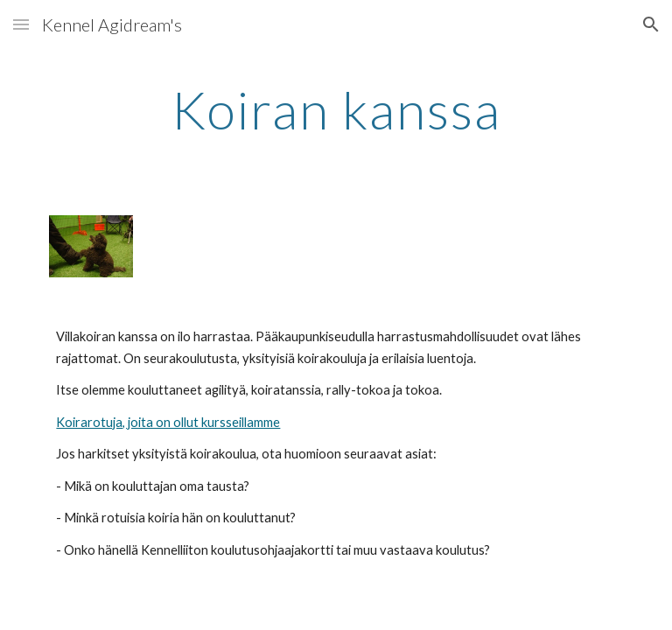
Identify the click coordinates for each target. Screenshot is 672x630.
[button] (21, 24)
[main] (336, 109)
